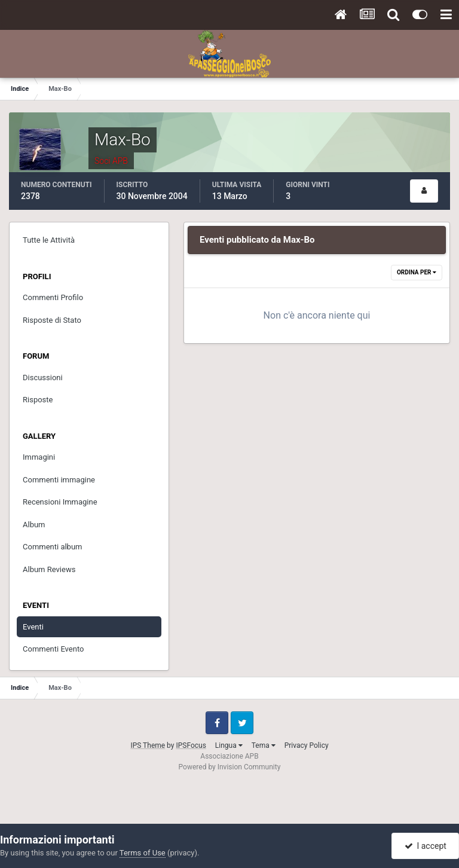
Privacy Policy (307, 745)
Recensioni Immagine (60, 502)
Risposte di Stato (52, 320)
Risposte (38, 400)
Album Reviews (49, 569)
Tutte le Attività (49, 240)
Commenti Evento (53, 649)
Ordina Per (417, 272)
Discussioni (43, 378)
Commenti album (53, 547)
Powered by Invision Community (230, 767)
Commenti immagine (59, 480)
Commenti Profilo (53, 297)
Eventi (33, 627)
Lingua (229, 745)
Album (34, 525)
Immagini (39, 457)
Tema (264, 745)
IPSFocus (191, 745)
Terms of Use (143, 853)
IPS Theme (148, 745)
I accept (426, 846)
